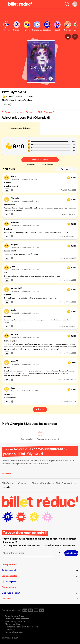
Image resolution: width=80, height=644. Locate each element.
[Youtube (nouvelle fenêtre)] (21, 517)
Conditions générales (15, 616)
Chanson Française (41, 483)
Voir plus (6, 473)
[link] (7, 26)
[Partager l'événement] (68, 37)
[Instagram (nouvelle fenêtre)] (34, 517)
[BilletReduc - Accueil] (20, 4)
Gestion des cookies (14, 632)
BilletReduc (8, 483)
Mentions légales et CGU (16, 621)
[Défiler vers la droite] (78, 26)
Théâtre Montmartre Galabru (17, 100)
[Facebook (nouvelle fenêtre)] (8, 517)
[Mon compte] (75, 4)
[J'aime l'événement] (75, 37)
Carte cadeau (9, 587)
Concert (22, 483)
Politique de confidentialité (17, 619)
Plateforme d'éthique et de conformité (22, 627)
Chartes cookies (12, 624)
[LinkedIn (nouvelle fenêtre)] (47, 517)
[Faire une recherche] (67, 4)
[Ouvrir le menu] (4, 4)
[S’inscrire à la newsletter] (71, 553)
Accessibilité (10, 630)
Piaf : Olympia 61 (65, 483)
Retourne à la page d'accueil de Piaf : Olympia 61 (30, 112)
